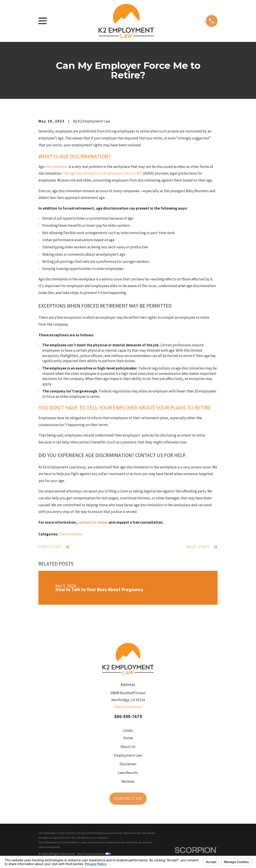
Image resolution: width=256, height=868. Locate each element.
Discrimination (71, 534)
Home (128, 738)
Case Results (128, 773)
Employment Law (128, 755)
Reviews (128, 781)
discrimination (57, 167)
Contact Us (128, 799)
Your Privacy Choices (94, 854)
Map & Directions (128, 707)
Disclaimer (128, 764)
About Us (128, 747)
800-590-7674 (128, 717)
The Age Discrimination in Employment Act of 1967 (102, 173)
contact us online (93, 522)
